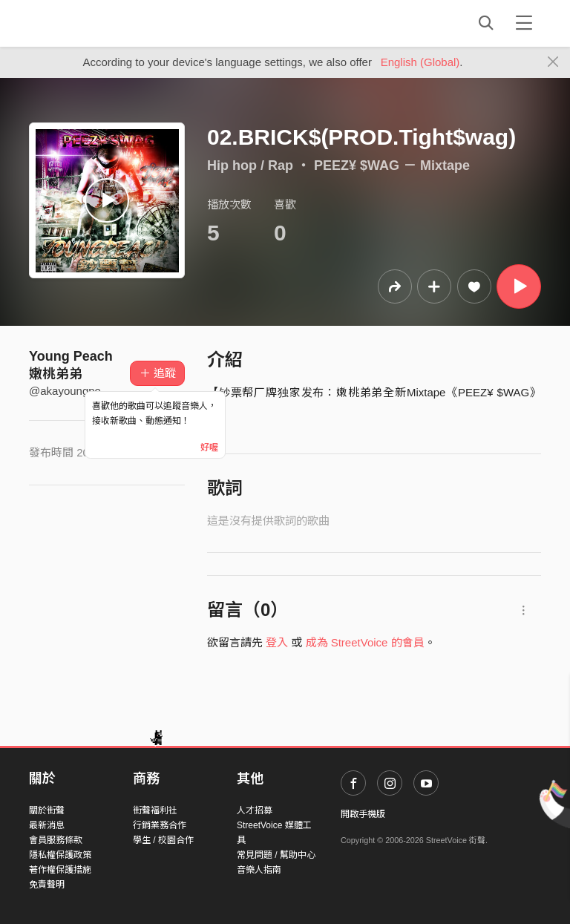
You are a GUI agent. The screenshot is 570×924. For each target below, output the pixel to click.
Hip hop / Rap (250, 166)
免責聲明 (47, 885)
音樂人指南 (259, 870)
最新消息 (47, 825)
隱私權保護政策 (60, 855)
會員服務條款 (56, 840)
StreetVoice (90, 23)
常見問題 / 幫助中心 (276, 855)
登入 (277, 642)
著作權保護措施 (60, 870)
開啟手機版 (363, 814)
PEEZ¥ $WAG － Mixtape (392, 166)
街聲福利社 (155, 810)
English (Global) (420, 62)
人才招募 (255, 810)
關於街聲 (47, 810)
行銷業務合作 (160, 825)
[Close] (553, 62)
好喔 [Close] (209, 448)
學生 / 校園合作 (163, 840)
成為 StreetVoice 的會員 (365, 642)
